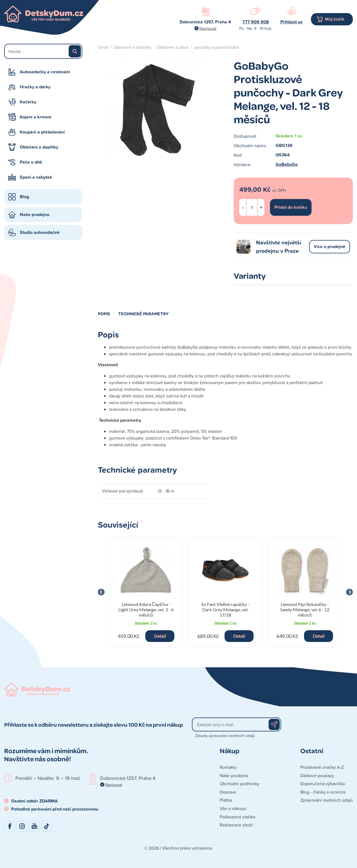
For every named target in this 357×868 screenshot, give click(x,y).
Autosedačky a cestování (45, 72)
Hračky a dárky (35, 87)
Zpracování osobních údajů (327, 800)
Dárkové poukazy (317, 775)
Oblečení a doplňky (39, 147)
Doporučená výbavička (323, 784)
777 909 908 (256, 22)
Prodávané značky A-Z (322, 767)
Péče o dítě (31, 162)
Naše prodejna (35, 214)
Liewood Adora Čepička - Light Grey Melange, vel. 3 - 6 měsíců (146, 609)
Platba (226, 800)
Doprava (228, 792)
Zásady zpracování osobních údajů (225, 735)
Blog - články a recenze (323, 792)
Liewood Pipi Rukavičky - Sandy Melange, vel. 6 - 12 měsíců (305, 609)
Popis (104, 314)
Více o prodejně (330, 247)
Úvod (103, 47)
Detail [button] (160, 636)
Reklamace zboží (236, 825)
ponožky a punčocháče (217, 47)
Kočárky (28, 102)
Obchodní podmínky (240, 784)
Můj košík (335, 19)
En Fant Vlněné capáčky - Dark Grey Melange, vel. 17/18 (225, 609)
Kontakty (228, 767)
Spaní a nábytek (36, 177)
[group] (146, 592)
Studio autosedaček (40, 232)
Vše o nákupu (233, 808)
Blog (24, 197)
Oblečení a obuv (173, 47)
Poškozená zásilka (237, 817)
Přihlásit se (291, 22)
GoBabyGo (287, 164)
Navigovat (208, 28)
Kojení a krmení (36, 117)
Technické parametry (143, 314)
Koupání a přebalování (42, 132)
